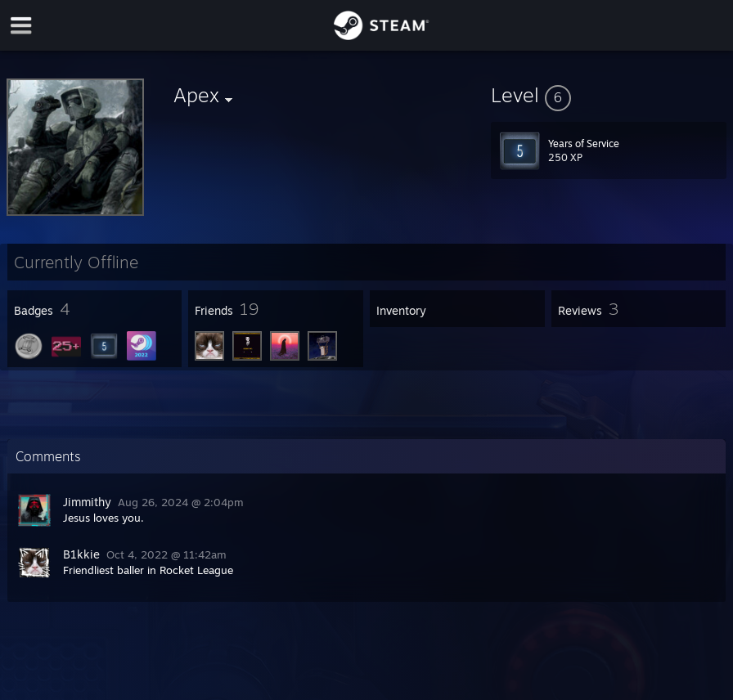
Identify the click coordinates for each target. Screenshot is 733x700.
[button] (609, 95)
